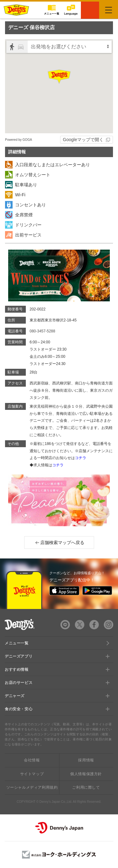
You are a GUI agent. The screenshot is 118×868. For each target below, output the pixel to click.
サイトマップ (32, 774)
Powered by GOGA (19, 140)
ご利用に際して (86, 787)
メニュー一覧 (17, 643)
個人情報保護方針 (86, 774)
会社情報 (32, 760)
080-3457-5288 (42, 331)
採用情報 (86, 760)
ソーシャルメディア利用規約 (32, 787)
